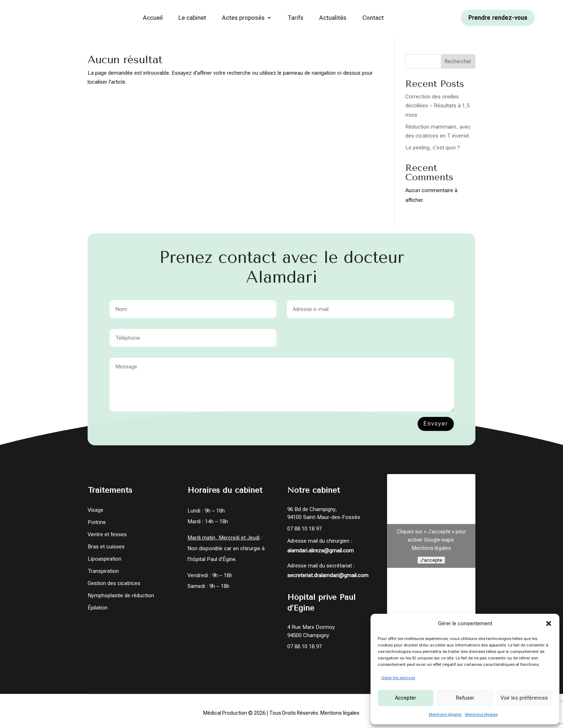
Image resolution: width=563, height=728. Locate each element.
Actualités (333, 18)
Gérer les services (398, 678)
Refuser (465, 698)
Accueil (153, 18)
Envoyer (436, 430)
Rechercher (458, 64)
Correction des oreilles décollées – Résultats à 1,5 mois (438, 108)
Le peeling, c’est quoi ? (433, 150)
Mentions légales (445, 714)
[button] (549, 623)
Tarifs (296, 18)
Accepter (406, 698)
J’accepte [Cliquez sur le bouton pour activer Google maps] (431, 562)
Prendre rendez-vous (498, 18)
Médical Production (225, 715)
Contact (373, 18)
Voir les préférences (524, 698)
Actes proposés (243, 18)
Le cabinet (192, 18)
